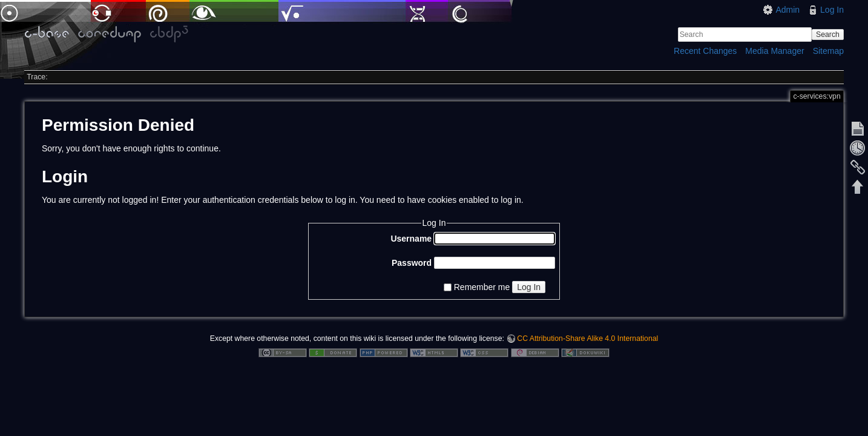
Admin (787, 10)
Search (828, 35)
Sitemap (828, 51)
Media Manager (774, 51)
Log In (832, 10)
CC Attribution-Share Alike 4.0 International (587, 339)
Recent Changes (705, 51)
